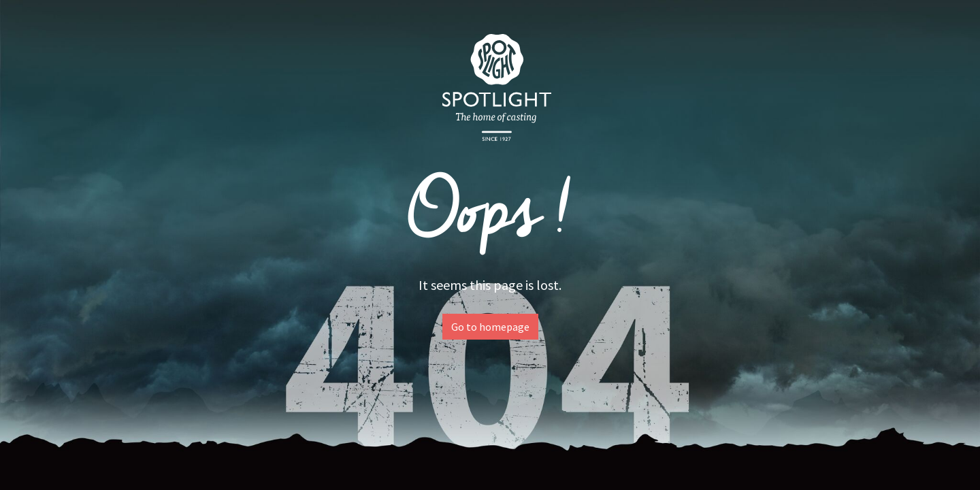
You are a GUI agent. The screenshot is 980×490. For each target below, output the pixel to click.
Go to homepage (490, 327)
